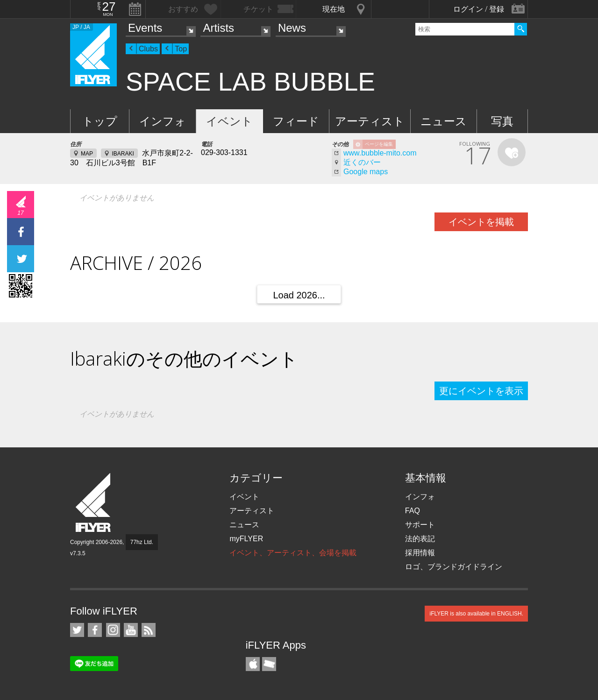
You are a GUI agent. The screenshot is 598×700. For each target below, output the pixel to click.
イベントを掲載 (481, 222)
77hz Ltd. (142, 542)
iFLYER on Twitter (77, 630)
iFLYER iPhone (253, 664)
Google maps (366, 172)
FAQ (413, 511)
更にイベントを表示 (481, 391)
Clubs (148, 49)
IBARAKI (123, 154)
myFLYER (246, 539)
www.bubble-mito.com (380, 153)
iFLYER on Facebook (95, 630)
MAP (87, 154)
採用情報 (420, 553)
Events (145, 28)
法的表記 (420, 539)
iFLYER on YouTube (131, 630)
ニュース (444, 121)
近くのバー (362, 162)
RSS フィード (149, 630)
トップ (100, 121)
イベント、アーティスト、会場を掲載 (293, 553)
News (292, 28)
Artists (218, 28)
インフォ (163, 121)
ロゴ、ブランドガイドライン (454, 567)
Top (181, 49)
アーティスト (370, 121)
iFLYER (94, 503)
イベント (229, 121)
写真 (502, 121)
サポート (420, 525)
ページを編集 (379, 144)
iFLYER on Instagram (113, 630)
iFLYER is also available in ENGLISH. (476, 614)
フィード (296, 121)
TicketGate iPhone (269, 664)
